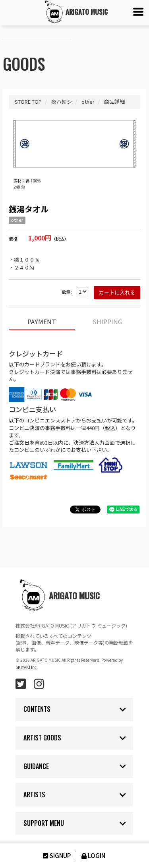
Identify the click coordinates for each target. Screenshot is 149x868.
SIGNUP (56, 855)
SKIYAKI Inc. (27, 667)
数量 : (67, 292)
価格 (13, 239)
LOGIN (93, 855)
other (17, 220)
